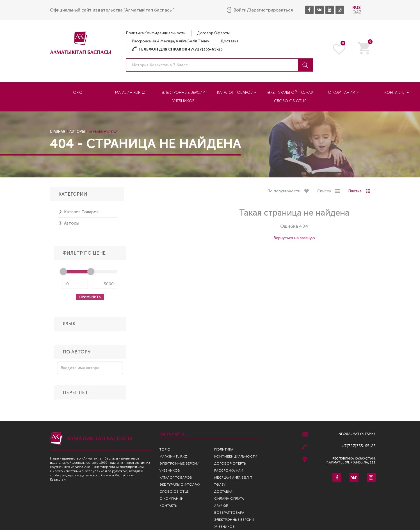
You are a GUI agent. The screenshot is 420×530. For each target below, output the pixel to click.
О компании (343, 92)
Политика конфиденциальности (156, 33)
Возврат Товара (229, 513)
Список (324, 193)
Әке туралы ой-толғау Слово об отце (290, 96)
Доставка (230, 41)
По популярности (284, 193)
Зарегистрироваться (271, 10)
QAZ (357, 12)
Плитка (355, 193)
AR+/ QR (221, 506)
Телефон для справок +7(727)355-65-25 (177, 49)
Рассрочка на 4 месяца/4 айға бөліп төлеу (171, 41)
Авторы (77, 132)
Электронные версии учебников (183, 96)
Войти (240, 10)
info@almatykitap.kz (357, 434)
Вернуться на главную (294, 240)
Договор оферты (213, 33)
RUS (357, 7)
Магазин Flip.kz (130, 92)
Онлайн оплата (229, 499)
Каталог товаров (237, 92)
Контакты (168, 506)
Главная (58, 132)
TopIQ (77, 92)
